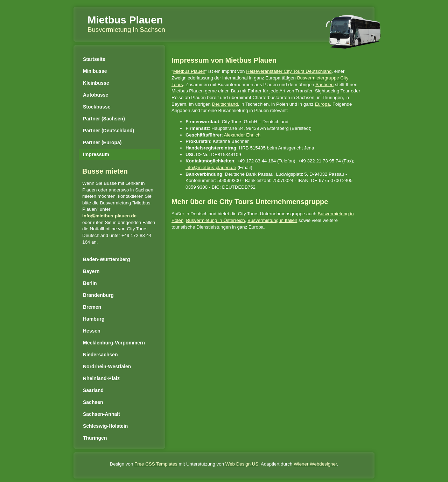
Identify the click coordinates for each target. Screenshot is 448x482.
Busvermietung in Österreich (216, 220)
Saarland (93, 390)
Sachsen (93, 402)
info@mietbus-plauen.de (109, 216)
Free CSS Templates (156, 464)
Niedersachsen (100, 355)
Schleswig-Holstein (105, 426)
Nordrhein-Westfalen (107, 366)
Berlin (90, 283)
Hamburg (94, 319)
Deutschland (225, 104)
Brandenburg (98, 295)
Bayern (91, 271)
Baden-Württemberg (107, 259)
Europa (323, 104)
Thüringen (95, 438)
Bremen (92, 307)
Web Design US (242, 464)
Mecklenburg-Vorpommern (114, 343)
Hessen (92, 331)
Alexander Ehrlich (242, 135)
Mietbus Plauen (125, 20)
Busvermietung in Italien (272, 220)
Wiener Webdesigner (315, 464)
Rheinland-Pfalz (101, 378)
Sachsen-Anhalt (101, 414)
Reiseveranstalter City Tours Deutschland (289, 71)
